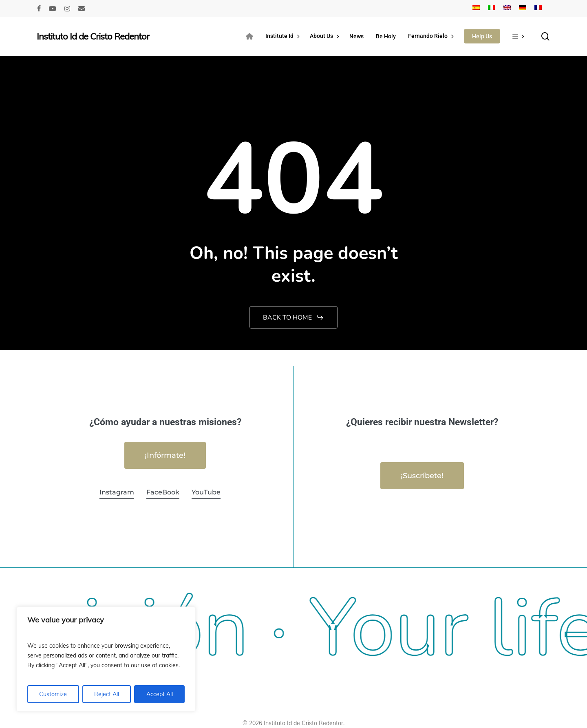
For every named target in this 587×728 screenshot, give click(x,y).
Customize (53, 694)
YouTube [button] (206, 492)
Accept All (160, 694)
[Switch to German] (523, 9)
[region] (106, 659)
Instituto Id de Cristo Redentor (93, 36)
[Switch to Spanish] (476, 9)
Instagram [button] (117, 492)
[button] (293, 318)
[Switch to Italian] (492, 9)
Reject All (107, 694)
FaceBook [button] (163, 492)
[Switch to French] (538, 9)
